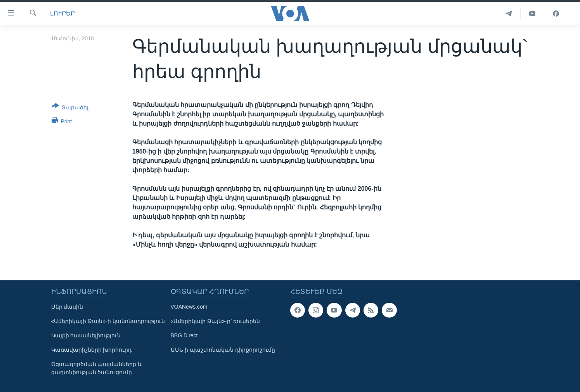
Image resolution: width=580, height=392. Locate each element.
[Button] (70, 108)
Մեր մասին (67, 307)
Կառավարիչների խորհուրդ (92, 350)
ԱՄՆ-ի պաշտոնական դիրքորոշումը (223, 350)
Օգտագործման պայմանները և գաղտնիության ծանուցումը (97, 368)
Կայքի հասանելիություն (86, 335)
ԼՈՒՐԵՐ (62, 13)
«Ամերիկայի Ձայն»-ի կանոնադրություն (108, 321)
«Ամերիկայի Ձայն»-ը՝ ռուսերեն (215, 321)
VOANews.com (189, 307)
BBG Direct (184, 335)
